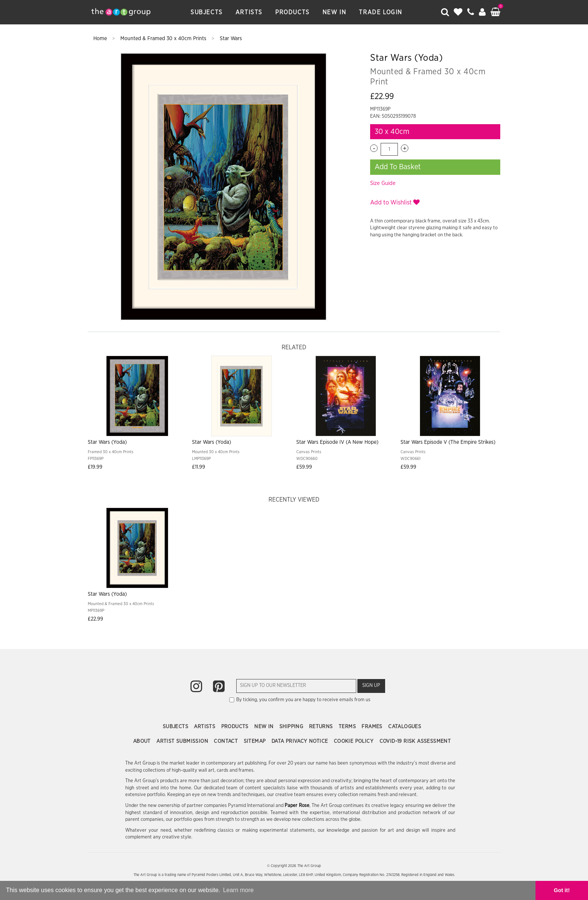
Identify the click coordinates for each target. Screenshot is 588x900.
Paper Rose (297, 806)
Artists (249, 12)
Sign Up (371, 686)
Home (101, 39)
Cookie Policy (355, 741)
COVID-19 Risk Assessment (415, 741)
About (143, 741)
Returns (322, 727)
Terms (348, 727)
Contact (226, 741)
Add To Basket (398, 167)
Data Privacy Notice (301, 741)
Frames (373, 727)
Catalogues (405, 727)
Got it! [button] (562, 890)
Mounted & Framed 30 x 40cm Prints (164, 39)
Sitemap (256, 741)
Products (292, 12)
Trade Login (381, 12)
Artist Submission (183, 741)
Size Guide (383, 183)
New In (334, 12)
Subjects (207, 12)
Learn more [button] (238, 890)
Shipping (292, 727)
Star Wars (231, 39)
